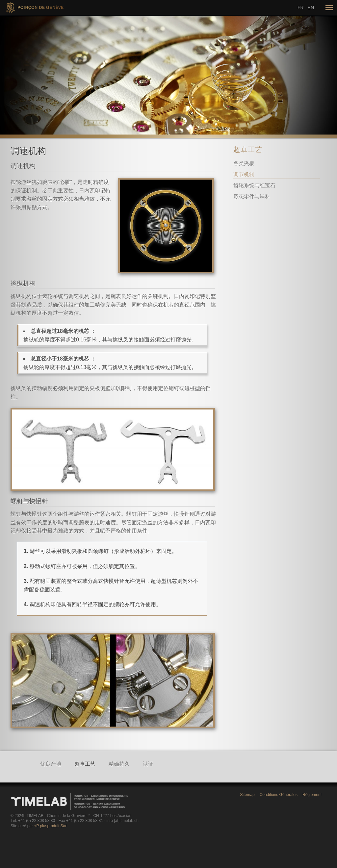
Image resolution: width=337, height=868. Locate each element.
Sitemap (247, 795)
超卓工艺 (248, 149)
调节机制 (244, 174)
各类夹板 (244, 163)
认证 (148, 764)
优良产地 (51, 764)
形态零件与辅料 (252, 197)
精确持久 (119, 764)
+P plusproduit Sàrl (51, 826)
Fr (301, 8)
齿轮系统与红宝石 (254, 185)
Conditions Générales (279, 795)
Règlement (312, 795)
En (311, 8)
